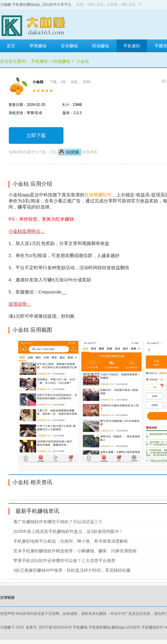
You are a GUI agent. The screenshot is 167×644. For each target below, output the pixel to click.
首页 (11, 46)
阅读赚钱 (101, 46)
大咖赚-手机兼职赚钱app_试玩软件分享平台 (36, 5)
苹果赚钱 (38, 46)
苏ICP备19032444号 (55, 627)
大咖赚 (5, 627)
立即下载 (36, 136)
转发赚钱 (62, 61)
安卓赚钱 (69, 46)
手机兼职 (132, 46)
